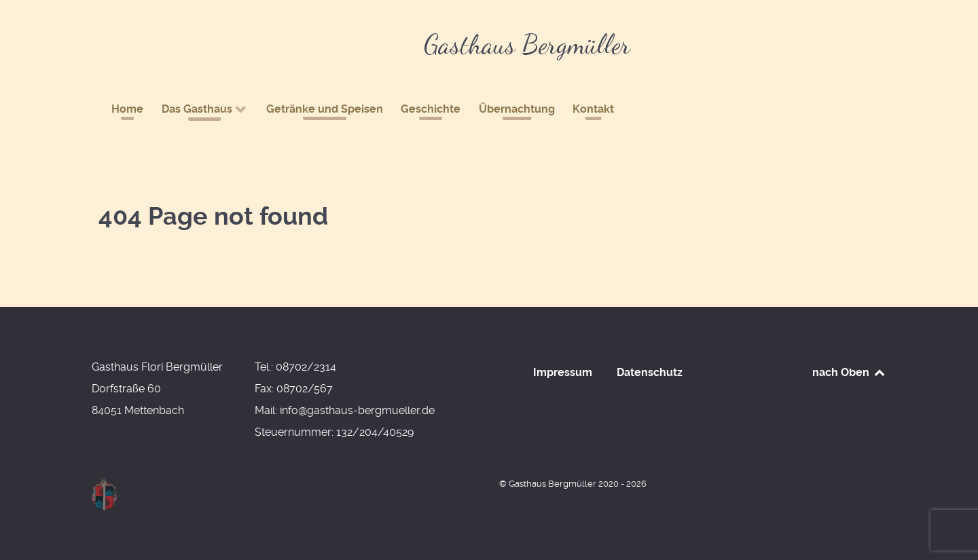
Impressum (563, 372)
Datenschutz (650, 372)
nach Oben (849, 372)
